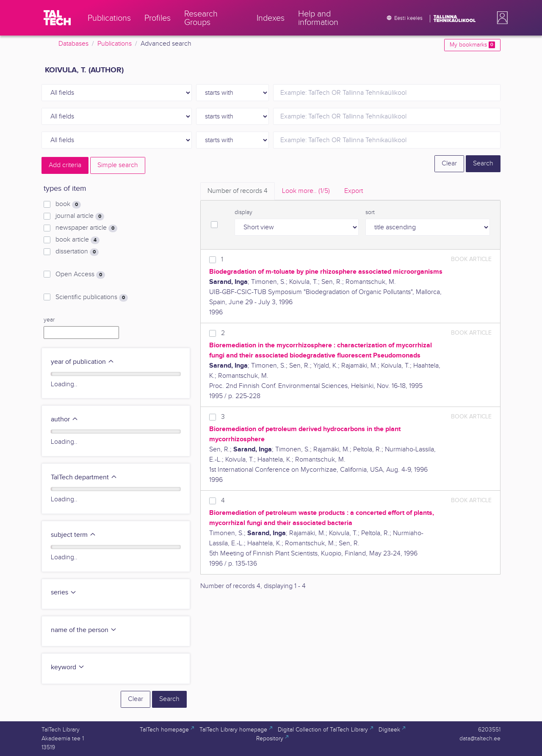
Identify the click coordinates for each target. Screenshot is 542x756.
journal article (80, 216)
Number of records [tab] (238, 191)
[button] (501, 18)
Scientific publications (92, 297)
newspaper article (86, 228)
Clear (449, 164)
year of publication (83, 362)
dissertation (77, 252)
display (243, 212)
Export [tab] (354, 191)
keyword (68, 667)
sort (370, 212)
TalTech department (84, 477)
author (65, 419)
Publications (115, 44)
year (49, 320)
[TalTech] (57, 18)
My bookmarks (472, 45)
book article (77, 240)
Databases (73, 44)
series (64, 592)
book (68, 204)
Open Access (80, 275)
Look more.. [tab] (306, 191)
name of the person (84, 630)
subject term (73, 535)
